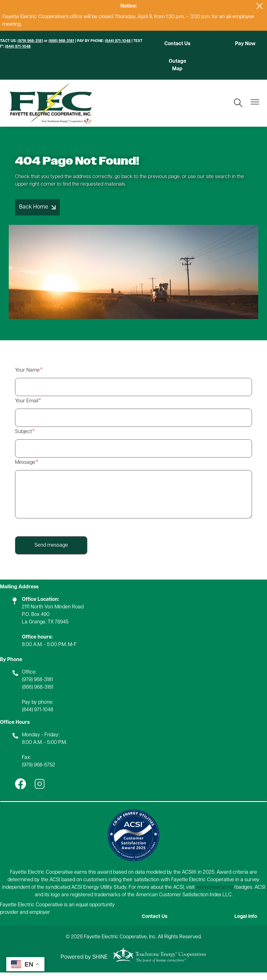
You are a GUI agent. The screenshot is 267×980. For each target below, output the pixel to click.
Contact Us (177, 48)
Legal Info (247, 924)
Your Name (27, 378)
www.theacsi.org (215, 895)
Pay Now (246, 44)
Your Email (27, 409)
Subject (23, 439)
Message (25, 470)
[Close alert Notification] (260, 6)
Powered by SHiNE (84, 965)
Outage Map (177, 72)
